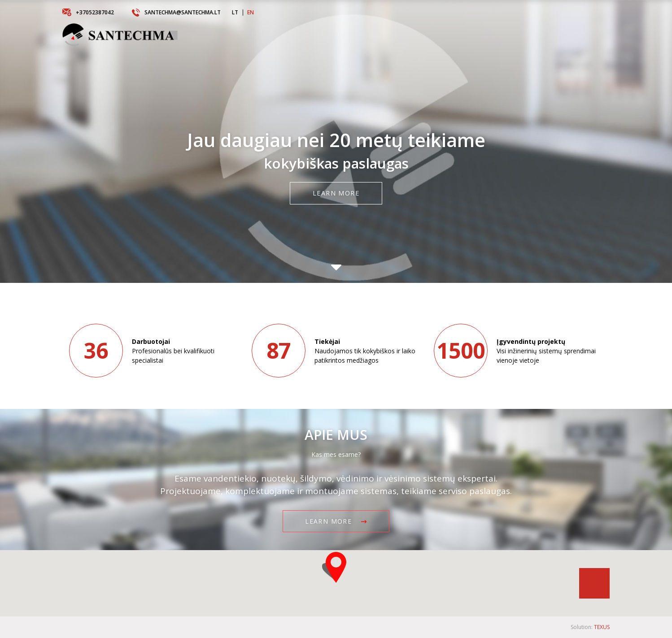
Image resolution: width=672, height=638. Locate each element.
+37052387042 (88, 13)
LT (235, 12)
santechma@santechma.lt (176, 13)
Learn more (336, 193)
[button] (336, 568)
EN (251, 12)
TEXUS (602, 627)
